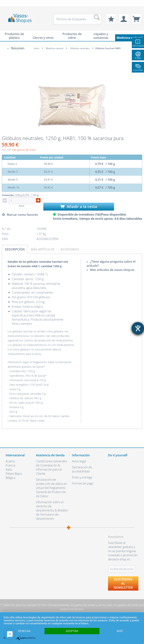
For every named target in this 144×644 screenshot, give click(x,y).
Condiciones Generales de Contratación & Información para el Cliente (51, 467)
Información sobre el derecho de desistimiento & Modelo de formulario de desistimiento (52, 510)
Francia (10, 465)
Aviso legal (79, 461)
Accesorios (70, 249)
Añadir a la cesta (79, 207)
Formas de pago (83, 483)
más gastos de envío (24, 150)
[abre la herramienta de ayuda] (138, 328)
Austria (10, 461)
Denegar (24, 631)
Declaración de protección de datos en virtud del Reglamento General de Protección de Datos (51, 488)
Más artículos (43, 249)
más (120, 631)
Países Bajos (14, 474)
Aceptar (72, 631)
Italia (9, 469)
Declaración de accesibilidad (82, 469)
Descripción (15, 249)
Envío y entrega (82, 477)
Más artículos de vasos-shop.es (111, 270)
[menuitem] (7, 3)
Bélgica (10, 478)
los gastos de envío (83, 605)
